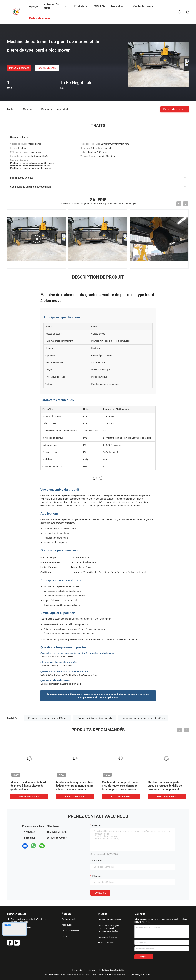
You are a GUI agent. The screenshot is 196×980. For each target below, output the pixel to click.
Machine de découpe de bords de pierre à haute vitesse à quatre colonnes (29, 786)
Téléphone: (97, 876)
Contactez (100, 893)
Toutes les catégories (107, 943)
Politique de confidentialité (113, 970)
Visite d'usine (67, 925)
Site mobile (92, 970)
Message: (96, 825)
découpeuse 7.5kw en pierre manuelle (95, 718)
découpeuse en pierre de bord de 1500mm (47, 718)
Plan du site (77, 970)
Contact (65, 936)
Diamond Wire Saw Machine (109, 919)
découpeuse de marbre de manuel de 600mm (143, 718)
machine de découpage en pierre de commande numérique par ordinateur (109, 928)
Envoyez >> (144, 957)
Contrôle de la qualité (70, 931)
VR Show (100, 6)
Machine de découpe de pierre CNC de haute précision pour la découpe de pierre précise (120, 786)
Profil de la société (69, 919)
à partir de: (97, 861)
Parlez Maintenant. (19, 68)
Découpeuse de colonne (108, 937)
